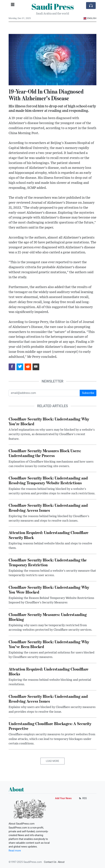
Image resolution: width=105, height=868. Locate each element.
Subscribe (88, 393)
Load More (53, 761)
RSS (83, 798)
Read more (15, 851)
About (61, 862)
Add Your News (63, 798)
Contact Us (50, 862)
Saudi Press (52, 7)
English (90, 18)
